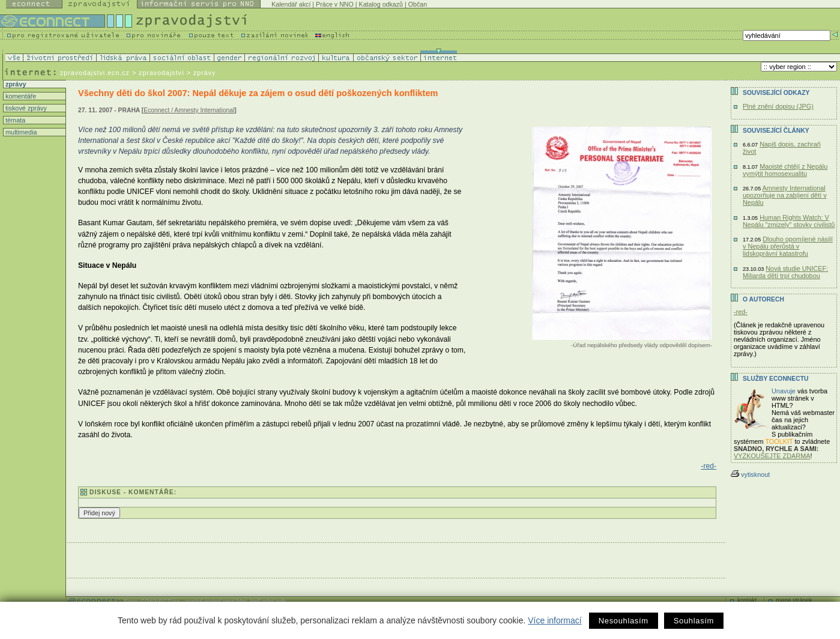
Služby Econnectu (775, 379)
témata (14, 120)
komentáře (20, 96)
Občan (418, 4)
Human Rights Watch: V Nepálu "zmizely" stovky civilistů (789, 221)
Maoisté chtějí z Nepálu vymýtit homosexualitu (785, 170)
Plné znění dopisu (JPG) (778, 106)
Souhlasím (694, 621)
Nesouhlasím (624, 621)
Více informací (554, 620)
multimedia (20, 132)
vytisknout (750, 474)
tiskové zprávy (25, 108)
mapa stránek (794, 600)
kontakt (747, 600)
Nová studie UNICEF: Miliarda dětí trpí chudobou (785, 272)
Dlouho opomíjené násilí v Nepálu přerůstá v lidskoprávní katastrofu (788, 246)
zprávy (15, 84)
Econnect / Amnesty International (189, 110)
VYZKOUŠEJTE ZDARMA (772, 456)
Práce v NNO (335, 4)
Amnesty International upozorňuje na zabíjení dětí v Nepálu (785, 195)
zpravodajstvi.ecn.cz (95, 73)
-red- (709, 466)
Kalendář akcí (291, 4)
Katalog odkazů (381, 4)
